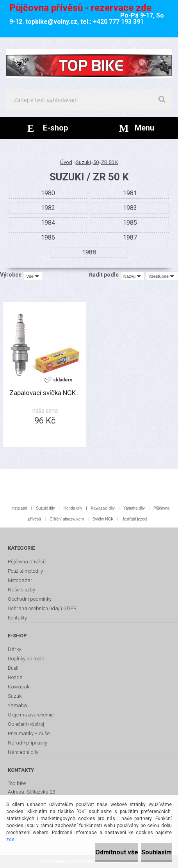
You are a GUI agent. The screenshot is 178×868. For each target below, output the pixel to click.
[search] (162, 100)
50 (96, 162)
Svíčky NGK (103, 519)
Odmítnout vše (117, 852)
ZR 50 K (110, 162)
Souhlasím (157, 852)
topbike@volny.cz (51, 22)
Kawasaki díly (103, 508)
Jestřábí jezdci (135, 519)
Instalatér (19, 508)
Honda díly (73, 508)
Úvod (66, 162)
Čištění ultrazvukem (67, 519)
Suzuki (83, 162)
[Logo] (89, 63)
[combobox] (133, 276)
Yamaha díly (134, 508)
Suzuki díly (45, 508)
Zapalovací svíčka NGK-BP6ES (44, 393)
